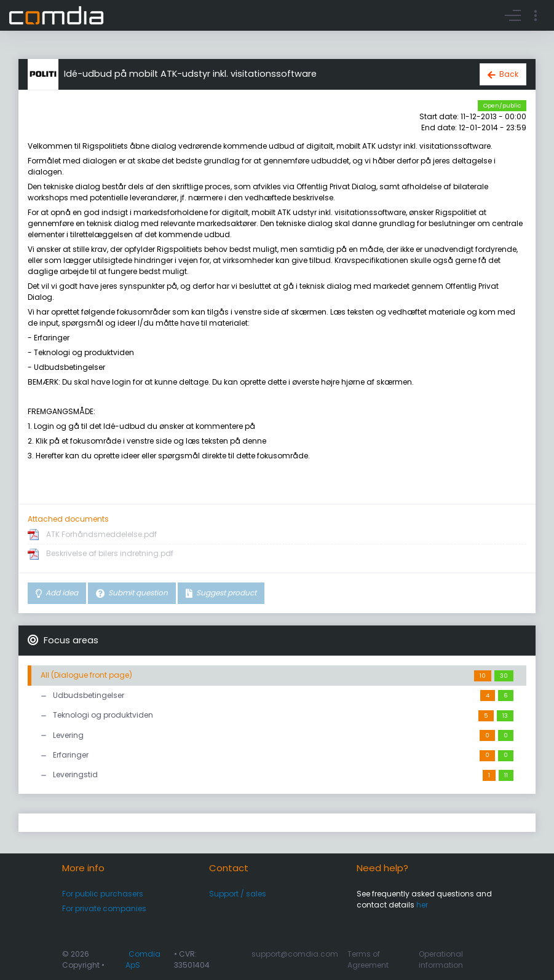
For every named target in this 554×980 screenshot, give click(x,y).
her (422, 905)
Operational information (441, 959)
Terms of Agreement (368, 959)
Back (509, 74)
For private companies (104, 908)
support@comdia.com (295, 954)
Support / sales (238, 894)
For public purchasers (103, 894)
